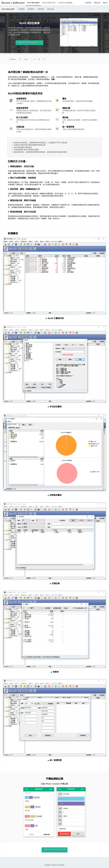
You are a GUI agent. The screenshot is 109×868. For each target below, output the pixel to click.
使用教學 (31, 9)
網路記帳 (97, 3)
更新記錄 (51, 9)
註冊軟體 (88, 3)
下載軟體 (21, 9)
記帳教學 (41, 9)
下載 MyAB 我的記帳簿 (29, 42)
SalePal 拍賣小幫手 (49, 3)
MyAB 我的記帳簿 (33, 3)
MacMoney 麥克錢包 (65, 3)
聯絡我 (105, 3)
